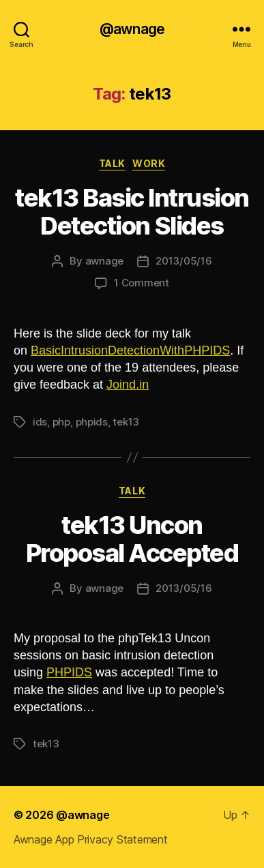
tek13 (126, 422)
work (149, 163)
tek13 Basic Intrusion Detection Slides (132, 212)
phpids (92, 422)
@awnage (132, 29)
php (61, 422)
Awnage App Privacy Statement (90, 839)
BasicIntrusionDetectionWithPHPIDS (130, 350)
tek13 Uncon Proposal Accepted (132, 539)
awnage (104, 261)
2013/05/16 (184, 261)
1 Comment (142, 283)
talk (112, 163)
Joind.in (128, 385)
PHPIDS (69, 672)
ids (40, 422)
